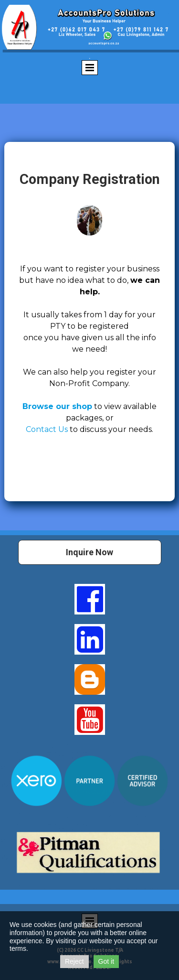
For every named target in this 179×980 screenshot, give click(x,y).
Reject (74, 961)
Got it (106, 961)
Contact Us (48, 429)
